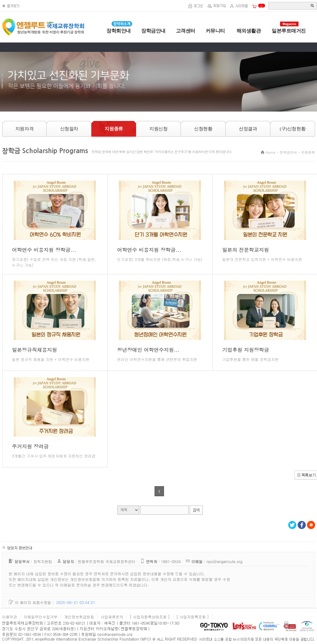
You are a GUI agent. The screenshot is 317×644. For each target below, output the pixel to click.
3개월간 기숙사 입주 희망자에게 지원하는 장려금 (54, 456)
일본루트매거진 (289, 31)
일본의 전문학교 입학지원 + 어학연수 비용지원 (262, 259)
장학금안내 (153, 31)
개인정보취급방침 (79, 617)
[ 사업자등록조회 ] (193, 617)
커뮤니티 (215, 31)
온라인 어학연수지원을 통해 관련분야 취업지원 (157, 359)
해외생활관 (248, 31)
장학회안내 (119, 31)
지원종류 (308, 152)
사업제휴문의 (112, 617)
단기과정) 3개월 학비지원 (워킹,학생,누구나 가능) (160, 259)
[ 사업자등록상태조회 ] (150, 617)
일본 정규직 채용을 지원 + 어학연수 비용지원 (51, 359)
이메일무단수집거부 (41, 617)
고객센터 (186, 31)
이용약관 (10, 617)
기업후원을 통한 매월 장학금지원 (250, 359)
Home (271, 152)
